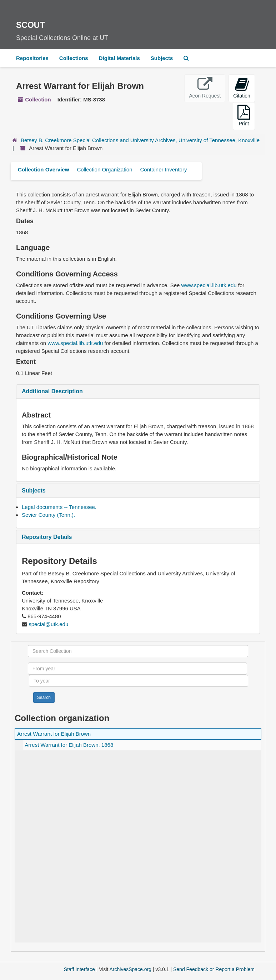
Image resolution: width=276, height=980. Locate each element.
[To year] (139, 681)
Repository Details (47, 537)
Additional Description (52, 391)
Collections (74, 58)
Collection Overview (43, 169)
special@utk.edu (48, 624)
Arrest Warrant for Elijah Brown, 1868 (69, 745)
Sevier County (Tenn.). (48, 515)
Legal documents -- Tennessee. (59, 507)
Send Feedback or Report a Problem (214, 969)
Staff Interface (79, 969)
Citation (242, 88)
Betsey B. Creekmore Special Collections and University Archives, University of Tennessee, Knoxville (140, 140)
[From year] (137, 669)
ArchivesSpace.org (130, 969)
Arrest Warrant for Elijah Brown (54, 734)
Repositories (32, 58)
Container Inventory (163, 169)
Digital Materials (119, 58)
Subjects (162, 58)
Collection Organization (104, 169)
